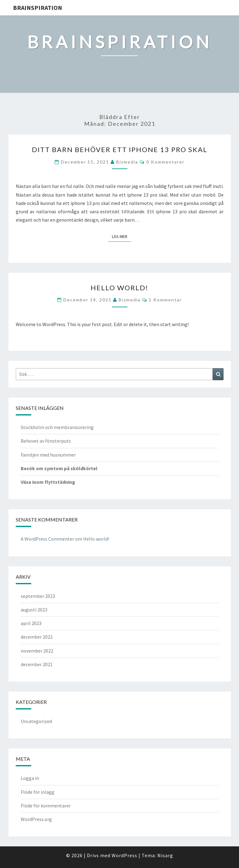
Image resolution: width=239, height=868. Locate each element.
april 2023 (31, 623)
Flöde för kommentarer (46, 806)
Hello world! (119, 288)
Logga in (30, 778)
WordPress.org (36, 819)
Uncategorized (36, 721)
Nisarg (165, 855)
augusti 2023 (34, 610)
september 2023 (38, 596)
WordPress (124, 855)
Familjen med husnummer (48, 455)
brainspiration (38, 8)
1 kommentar (165, 300)
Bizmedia (127, 162)
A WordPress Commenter (47, 539)
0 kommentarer (165, 162)
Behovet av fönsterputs (46, 441)
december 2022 (37, 637)
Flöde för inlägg (38, 792)
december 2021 (37, 664)
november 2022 (37, 651)
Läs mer (122, 236)
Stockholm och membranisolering (57, 427)
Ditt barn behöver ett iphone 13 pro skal (120, 149)
